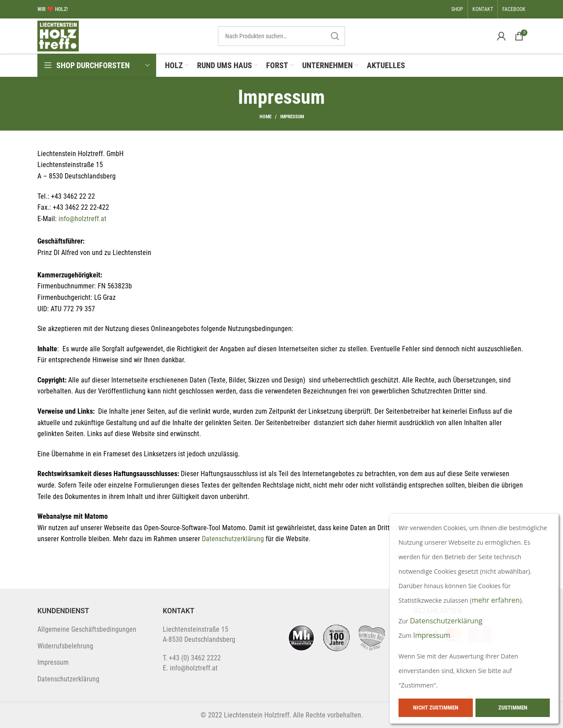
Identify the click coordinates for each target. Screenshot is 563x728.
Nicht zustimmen (436, 708)
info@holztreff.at (82, 219)
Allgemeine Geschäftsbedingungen (87, 629)
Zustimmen (513, 708)
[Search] (281, 36)
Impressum (53, 662)
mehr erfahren (495, 600)
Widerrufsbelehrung (65, 646)
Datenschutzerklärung (234, 539)
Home (265, 117)
